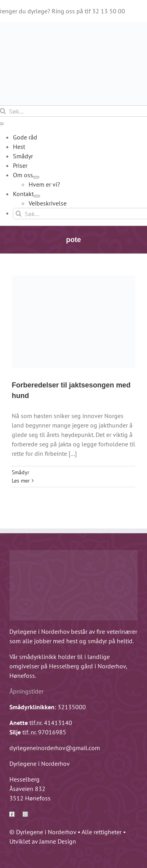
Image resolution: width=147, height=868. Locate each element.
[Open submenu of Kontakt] (37, 196)
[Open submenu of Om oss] (36, 177)
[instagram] (25, 814)
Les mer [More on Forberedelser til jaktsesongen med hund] (21, 481)
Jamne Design (58, 841)
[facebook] (12, 814)
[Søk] (19, 214)
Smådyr (21, 472)
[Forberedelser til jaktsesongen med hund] (73, 322)
